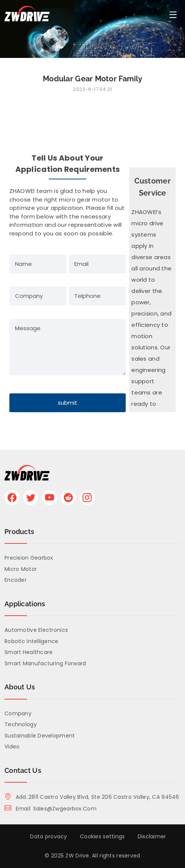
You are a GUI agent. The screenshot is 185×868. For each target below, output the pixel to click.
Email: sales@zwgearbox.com (50, 809)
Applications (25, 604)
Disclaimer (152, 836)
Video (12, 747)
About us (20, 687)
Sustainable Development (40, 736)
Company (18, 713)
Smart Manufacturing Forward (45, 663)
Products (19, 532)
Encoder (16, 580)
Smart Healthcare (29, 652)
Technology (21, 724)
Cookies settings (102, 836)
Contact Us (23, 770)
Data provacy (48, 836)
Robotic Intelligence (32, 641)
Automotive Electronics (36, 630)
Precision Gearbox (29, 558)
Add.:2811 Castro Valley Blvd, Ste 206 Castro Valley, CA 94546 (92, 797)
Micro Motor (21, 569)
